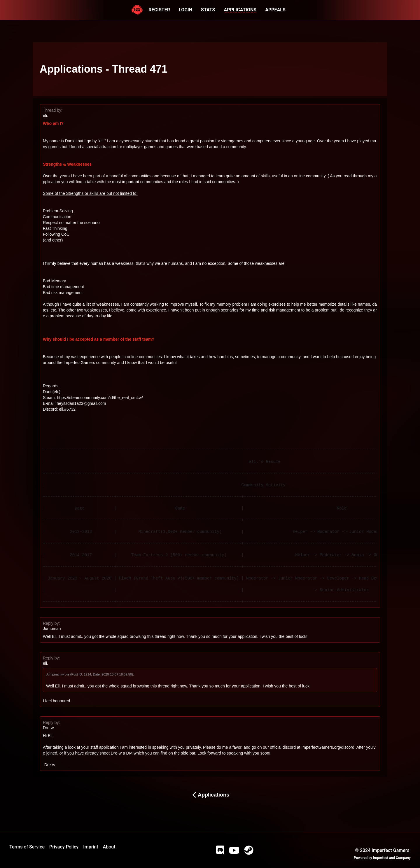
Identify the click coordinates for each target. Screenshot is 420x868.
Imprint (91, 847)
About (109, 847)
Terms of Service (27, 847)
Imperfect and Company (392, 858)
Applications (210, 795)
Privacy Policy (64, 847)
